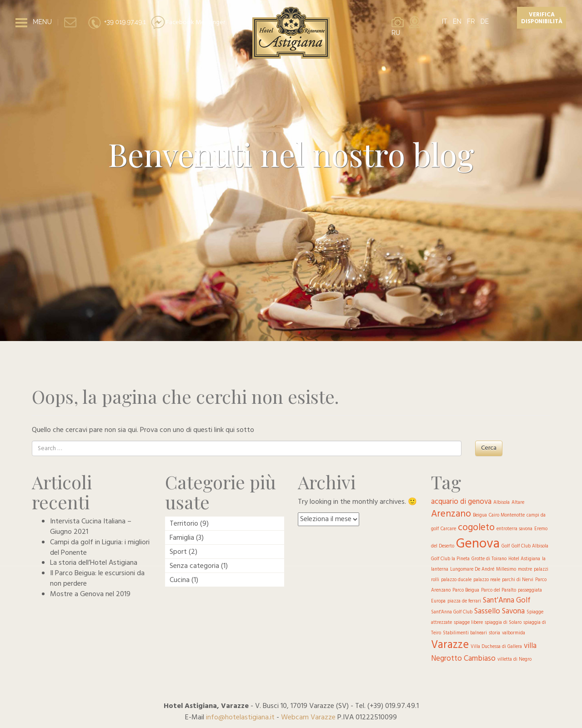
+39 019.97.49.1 (117, 22)
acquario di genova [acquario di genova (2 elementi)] (461, 502)
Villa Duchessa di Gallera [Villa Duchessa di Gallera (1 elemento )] (496, 647)
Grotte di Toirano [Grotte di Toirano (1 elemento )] (489, 559)
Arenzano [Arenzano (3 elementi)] (451, 514)
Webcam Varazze (308, 718)
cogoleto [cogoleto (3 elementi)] (476, 528)
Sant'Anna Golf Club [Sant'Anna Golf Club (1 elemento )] (452, 612)
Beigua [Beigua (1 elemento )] (480, 515)
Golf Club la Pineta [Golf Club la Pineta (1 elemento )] (450, 559)
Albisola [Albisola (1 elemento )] (502, 503)
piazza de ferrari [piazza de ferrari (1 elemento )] (464, 601)
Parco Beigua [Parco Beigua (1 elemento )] (466, 590)
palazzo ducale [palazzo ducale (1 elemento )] (456, 580)
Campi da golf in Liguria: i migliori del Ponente (100, 548)
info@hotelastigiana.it (240, 718)
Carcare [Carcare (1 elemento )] (448, 529)
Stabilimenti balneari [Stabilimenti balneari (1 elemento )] (465, 633)
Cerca (489, 448)
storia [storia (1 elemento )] (494, 633)
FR (471, 21)
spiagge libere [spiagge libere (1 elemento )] (468, 623)
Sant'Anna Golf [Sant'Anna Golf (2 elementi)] (507, 600)
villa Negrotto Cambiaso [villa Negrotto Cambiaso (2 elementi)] (484, 652)
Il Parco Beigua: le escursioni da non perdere (97, 579)
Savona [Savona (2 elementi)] (513, 611)
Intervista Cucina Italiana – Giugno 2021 (91, 527)
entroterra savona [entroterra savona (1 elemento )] (514, 529)
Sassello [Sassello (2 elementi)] (487, 611)
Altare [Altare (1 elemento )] (518, 503)
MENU (42, 22)
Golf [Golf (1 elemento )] (506, 546)
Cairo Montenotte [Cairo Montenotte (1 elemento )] (507, 515)
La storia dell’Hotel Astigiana (94, 563)
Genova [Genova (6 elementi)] (478, 544)
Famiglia (182, 538)
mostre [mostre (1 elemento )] (525, 570)
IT (445, 21)
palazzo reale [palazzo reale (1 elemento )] (487, 580)
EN (457, 21)
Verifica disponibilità (542, 18)
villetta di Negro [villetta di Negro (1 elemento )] (514, 660)
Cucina (180, 580)
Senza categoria (194, 566)
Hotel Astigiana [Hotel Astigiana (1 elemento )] (524, 559)
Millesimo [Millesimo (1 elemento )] (506, 570)
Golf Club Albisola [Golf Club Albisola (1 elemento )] (530, 546)
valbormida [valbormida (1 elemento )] (514, 633)
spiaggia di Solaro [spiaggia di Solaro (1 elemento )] (503, 623)
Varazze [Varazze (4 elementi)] (450, 645)
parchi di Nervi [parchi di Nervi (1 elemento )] (518, 580)
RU (396, 33)
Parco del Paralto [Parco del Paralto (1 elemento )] (499, 590)
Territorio (184, 524)
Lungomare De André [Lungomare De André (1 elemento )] (472, 570)
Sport (178, 552)
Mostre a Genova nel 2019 (90, 594)
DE (484, 21)
